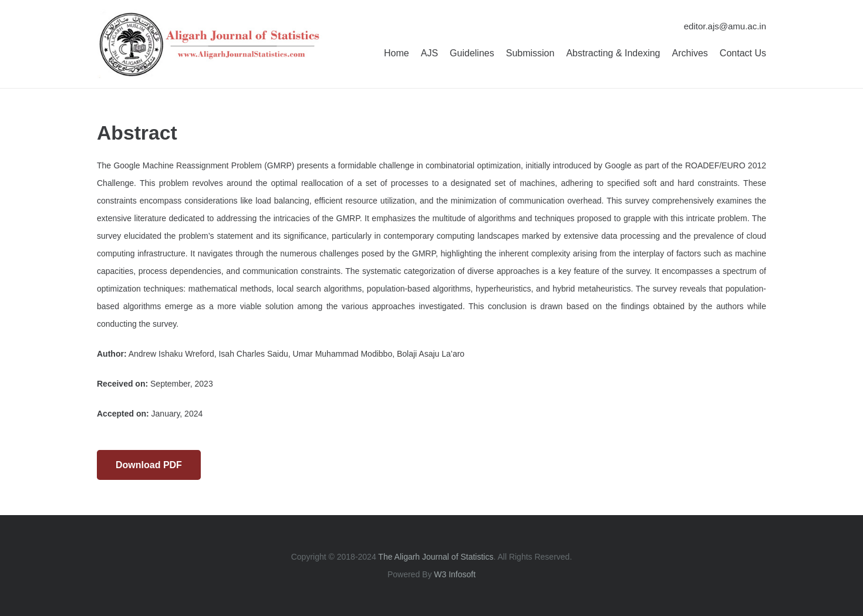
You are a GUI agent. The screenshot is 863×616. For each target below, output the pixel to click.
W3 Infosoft (455, 574)
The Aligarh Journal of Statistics (436, 557)
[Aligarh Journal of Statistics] (210, 44)
